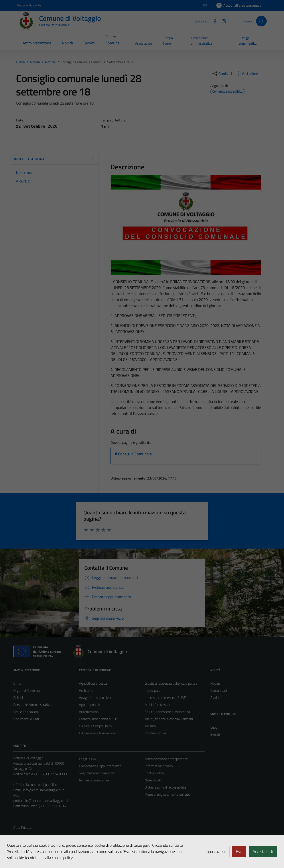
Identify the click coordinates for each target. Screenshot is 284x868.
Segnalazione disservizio (97, 773)
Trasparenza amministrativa (201, 41)
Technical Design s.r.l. (43, 855)
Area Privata (22, 827)
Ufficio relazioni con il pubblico (35, 785)
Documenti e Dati (26, 719)
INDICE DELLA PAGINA (54, 159)
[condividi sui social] (222, 73)
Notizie (215, 683)
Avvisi (215, 698)
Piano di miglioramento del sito (167, 794)
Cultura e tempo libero (95, 726)
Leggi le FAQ (88, 759)
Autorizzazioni (89, 712)
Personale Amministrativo (32, 705)
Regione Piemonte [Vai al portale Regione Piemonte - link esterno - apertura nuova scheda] (29, 5)
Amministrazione (37, 43)
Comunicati (219, 690)
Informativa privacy (159, 766)
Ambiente (86, 690)
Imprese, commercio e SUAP (165, 698)
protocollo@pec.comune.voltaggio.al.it (41, 801)
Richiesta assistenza (94, 780)
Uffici (17, 683)
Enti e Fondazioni (26, 712)
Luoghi (215, 727)
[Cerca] (261, 21)
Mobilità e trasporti (159, 705)
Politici (18, 698)
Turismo (150, 726)
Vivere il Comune (112, 40)
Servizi (89, 43)
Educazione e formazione (97, 733)
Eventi (215, 734)
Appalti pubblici (90, 705)
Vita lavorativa (155, 733)
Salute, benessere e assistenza (167, 712)
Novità (67, 43)
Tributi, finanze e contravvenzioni (169, 719)
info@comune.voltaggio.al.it (43, 790)
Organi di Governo (27, 690)
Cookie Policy (154, 773)
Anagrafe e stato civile (96, 698)
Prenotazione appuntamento (100, 766)
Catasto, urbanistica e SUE (98, 719)
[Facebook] (213, 21)
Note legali (153, 780)
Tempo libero (168, 41)
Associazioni (144, 43)
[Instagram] (222, 21)
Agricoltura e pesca (93, 683)
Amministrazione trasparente (166, 759)
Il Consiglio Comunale (133, 454)
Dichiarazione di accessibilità (165, 787)
